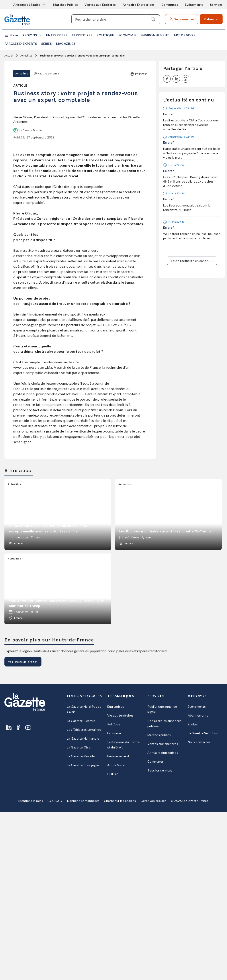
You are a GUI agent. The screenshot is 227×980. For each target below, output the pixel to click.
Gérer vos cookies (154, 969)
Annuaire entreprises (163, 921)
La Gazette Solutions (203, 901)
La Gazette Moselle (81, 924)
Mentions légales (31, 969)
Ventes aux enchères (163, 912)
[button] (11, 35)
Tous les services (160, 938)
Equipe (193, 892)
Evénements (194, 5)
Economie (127, 35)
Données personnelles (83, 969)
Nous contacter (199, 910)
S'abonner (211, 19)
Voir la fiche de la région (23, 830)
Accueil (9, 56)
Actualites (26, 56)
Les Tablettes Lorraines (84, 897)
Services (216, 5)
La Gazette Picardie (31, 298)
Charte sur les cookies (120, 969)
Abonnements (198, 883)
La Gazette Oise (79, 915)
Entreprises (57, 35)
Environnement (155, 35)
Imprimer (139, 74)
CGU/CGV (55, 969)
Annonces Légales (27, 5)
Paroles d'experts (21, 44)
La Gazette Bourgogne (83, 933)
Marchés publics (159, 903)
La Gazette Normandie (83, 906)
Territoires (82, 35)
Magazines (66, 44)
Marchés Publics (66, 5)
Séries (46, 44)
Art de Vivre (184, 35)
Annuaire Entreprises (139, 5)
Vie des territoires (120, 883)
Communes (170, 5)
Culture (113, 942)
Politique (105, 35)
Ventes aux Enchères (100, 5)
